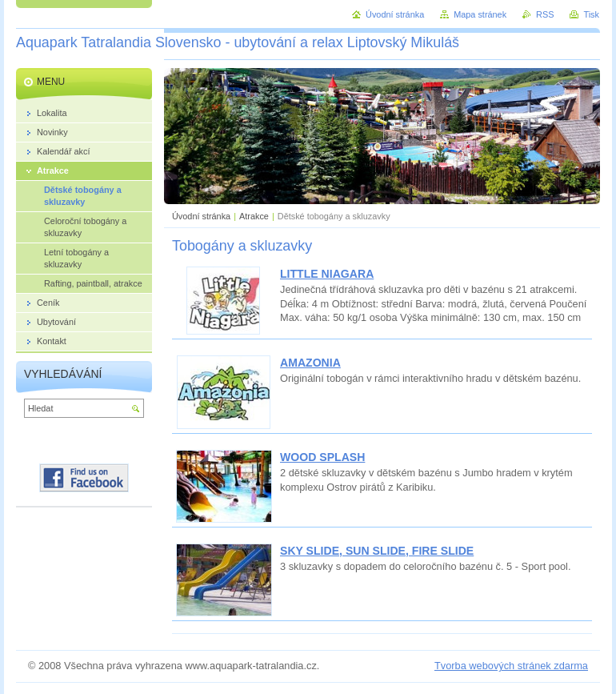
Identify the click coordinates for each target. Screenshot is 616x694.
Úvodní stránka (201, 216)
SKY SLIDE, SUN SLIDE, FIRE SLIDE (377, 551)
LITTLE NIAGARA (327, 274)
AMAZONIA (310, 363)
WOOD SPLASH (322, 457)
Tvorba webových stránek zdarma (511, 666)
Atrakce (254, 216)
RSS (545, 14)
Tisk (591, 14)
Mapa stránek (480, 14)
